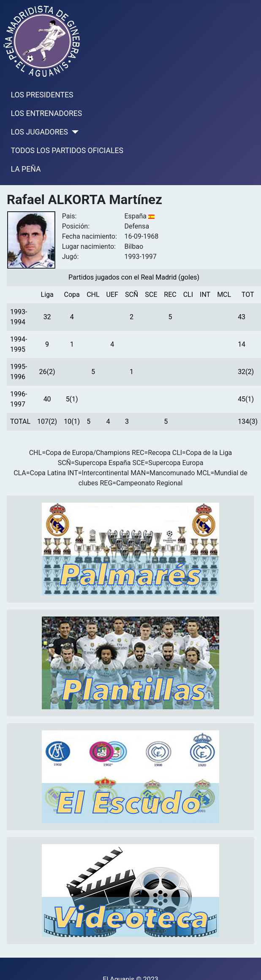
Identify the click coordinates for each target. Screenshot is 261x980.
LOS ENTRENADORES (47, 113)
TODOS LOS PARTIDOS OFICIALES (67, 151)
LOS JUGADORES (39, 132)
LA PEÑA (26, 169)
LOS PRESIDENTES (42, 95)
